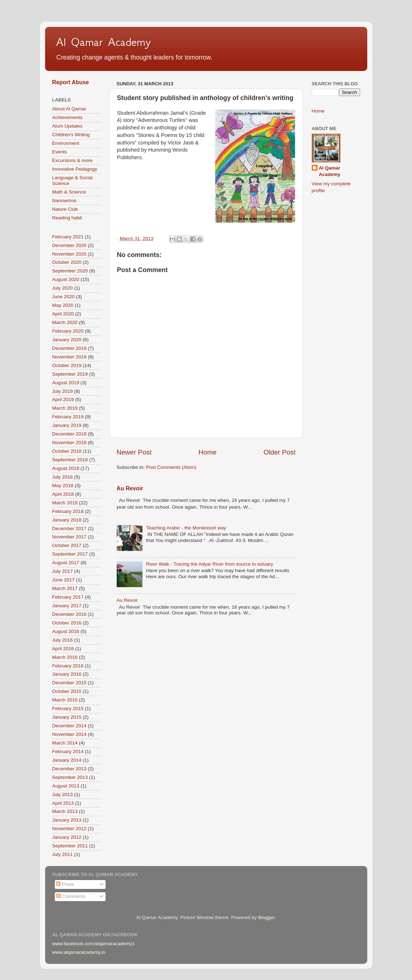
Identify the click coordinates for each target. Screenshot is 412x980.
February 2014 (68, 751)
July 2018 (63, 477)
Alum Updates (67, 126)
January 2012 (67, 837)
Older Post (279, 452)
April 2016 (63, 649)
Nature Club (65, 209)
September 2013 (70, 777)
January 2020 (67, 340)
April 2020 (63, 314)
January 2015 (67, 717)
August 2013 (66, 786)
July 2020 (63, 288)
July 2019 (63, 391)
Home (208, 452)
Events (60, 152)
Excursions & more (72, 160)
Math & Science (69, 192)
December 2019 (69, 348)
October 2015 (67, 691)
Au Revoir (130, 488)
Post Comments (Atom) (171, 467)
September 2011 (70, 846)
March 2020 (65, 322)
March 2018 (65, 503)
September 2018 (70, 460)
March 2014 (65, 743)
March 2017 (65, 588)
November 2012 (69, 829)
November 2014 (69, 734)
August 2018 (66, 468)
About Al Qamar (69, 109)
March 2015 (65, 700)
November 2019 (69, 357)
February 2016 (68, 666)
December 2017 (69, 529)
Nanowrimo (64, 201)
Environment (66, 143)
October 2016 (67, 623)
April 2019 (63, 399)
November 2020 (69, 254)
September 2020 (70, 271)
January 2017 (67, 606)
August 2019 (66, 383)
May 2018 (63, 486)
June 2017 (64, 580)
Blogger (266, 917)
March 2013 (65, 811)
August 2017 (66, 563)
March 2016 (65, 657)
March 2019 (65, 408)
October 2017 (67, 545)
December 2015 (69, 683)
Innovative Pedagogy (75, 169)
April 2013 (63, 803)
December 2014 (69, 726)
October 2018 (67, 451)
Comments (71, 896)
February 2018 (68, 511)
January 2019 (67, 425)
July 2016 (63, 640)
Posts (65, 884)
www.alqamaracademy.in (79, 952)
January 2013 (67, 820)
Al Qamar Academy (103, 42)
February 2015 (68, 708)
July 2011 (63, 854)
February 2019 (68, 417)
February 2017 (68, 597)
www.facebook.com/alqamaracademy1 (94, 944)
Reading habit (67, 218)
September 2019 (70, 374)
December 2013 (69, 769)
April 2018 (63, 494)
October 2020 (67, 262)
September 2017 (70, 554)
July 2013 (63, 795)
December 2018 (69, 434)
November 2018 (69, 443)
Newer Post (134, 452)
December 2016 (69, 614)
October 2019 (67, 365)
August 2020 (66, 279)
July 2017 (63, 571)
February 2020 (68, 331)
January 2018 (67, 520)
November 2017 (69, 537)
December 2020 (69, 245)
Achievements (67, 117)
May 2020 (63, 305)
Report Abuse (71, 82)
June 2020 (64, 297)
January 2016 (67, 674)
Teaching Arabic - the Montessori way (186, 528)
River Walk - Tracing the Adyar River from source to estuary (210, 564)
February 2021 (68, 237)
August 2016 (66, 631)
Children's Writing (71, 135)
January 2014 (67, 760)
